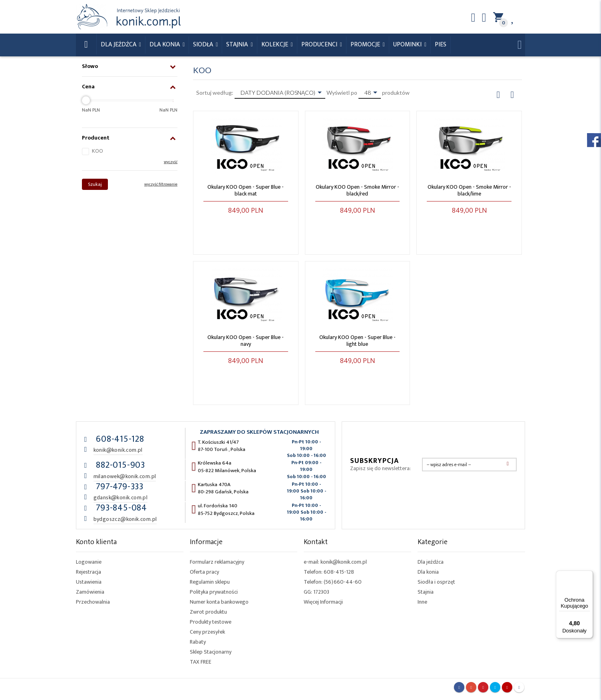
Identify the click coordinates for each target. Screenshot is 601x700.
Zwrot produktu (208, 612)
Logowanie (89, 562)
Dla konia (165, 45)
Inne (422, 602)
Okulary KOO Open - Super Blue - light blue (357, 341)
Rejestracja (89, 572)
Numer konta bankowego (219, 602)
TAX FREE (201, 662)
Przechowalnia (93, 602)
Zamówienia (90, 592)
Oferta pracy (204, 572)
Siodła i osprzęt (436, 582)
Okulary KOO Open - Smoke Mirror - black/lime (469, 190)
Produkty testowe (211, 622)
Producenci (320, 45)
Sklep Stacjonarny (211, 652)
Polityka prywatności (214, 592)
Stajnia (238, 45)
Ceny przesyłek (207, 632)
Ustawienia (89, 582)
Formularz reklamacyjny (217, 562)
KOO (98, 151)
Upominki (408, 45)
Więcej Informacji (323, 602)
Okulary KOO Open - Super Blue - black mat (246, 190)
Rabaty (198, 642)
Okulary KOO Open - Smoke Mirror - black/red (357, 190)
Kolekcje (276, 45)
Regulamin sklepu (210, 582)
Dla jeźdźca (431, 562)
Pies (441, 45)
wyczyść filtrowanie (161, 184)
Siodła (204, 45)
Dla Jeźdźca (119, 45)
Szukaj (95, 184)
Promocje (366, 45)
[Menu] (588, 575)
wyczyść (171, 162)
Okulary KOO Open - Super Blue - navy (246, 341)
